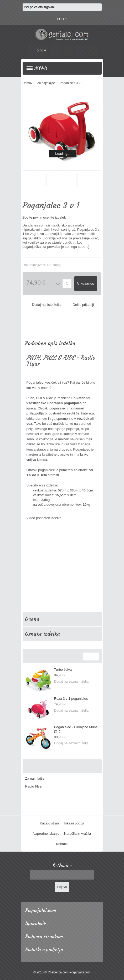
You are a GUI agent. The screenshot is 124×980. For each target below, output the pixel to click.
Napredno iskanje (46, 834)
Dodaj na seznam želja (71, 681)
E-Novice (62, 866)
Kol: (58, 283)
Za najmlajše (35, 778)
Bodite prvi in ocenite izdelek (44, 217)
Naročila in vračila (78, 834)
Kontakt (62, 844)
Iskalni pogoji (74, 823)
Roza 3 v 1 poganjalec (71, 699)
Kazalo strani (50, 823)
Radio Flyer (34, 786)
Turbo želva (63, 670)
